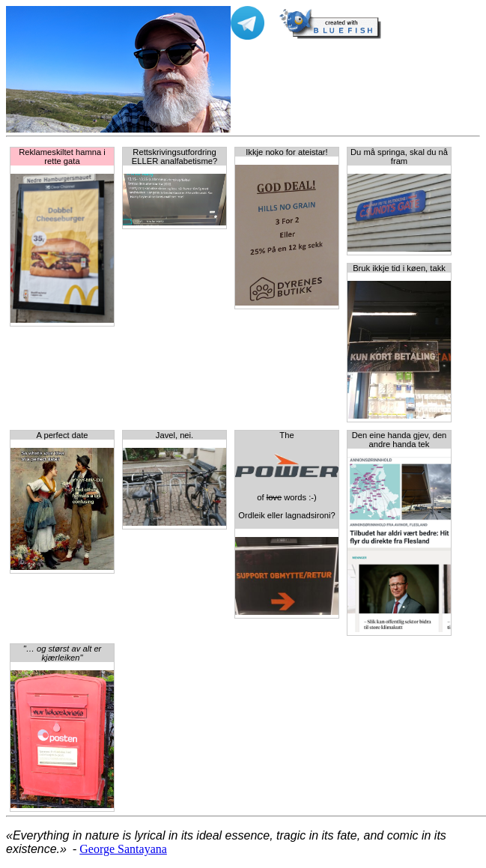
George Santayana (123, 849)
